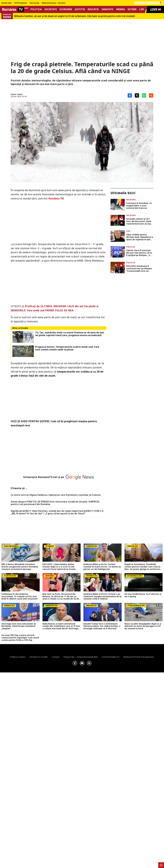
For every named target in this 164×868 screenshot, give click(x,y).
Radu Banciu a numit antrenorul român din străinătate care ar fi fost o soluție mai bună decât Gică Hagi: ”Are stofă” (61, 626)
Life (142, 9)
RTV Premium (21, 3)
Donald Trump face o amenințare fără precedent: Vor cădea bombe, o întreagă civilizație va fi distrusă (102, 626)
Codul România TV (111, 657)
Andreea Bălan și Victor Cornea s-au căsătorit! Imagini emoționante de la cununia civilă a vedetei (102, 596)
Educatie (93, 9)
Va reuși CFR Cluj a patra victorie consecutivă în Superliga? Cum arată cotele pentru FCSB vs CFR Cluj (20, 638)
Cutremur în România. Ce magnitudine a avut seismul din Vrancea (139, 206)
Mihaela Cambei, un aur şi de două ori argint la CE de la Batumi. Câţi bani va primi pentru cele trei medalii (75, 16)
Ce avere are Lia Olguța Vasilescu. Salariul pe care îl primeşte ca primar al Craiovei (56, 495)
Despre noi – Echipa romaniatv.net (81, 657)
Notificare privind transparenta (139, 657)
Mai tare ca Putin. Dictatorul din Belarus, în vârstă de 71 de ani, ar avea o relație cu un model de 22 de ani (61, 596)
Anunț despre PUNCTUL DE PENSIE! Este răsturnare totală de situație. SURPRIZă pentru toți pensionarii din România (55, 503)
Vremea (121, 9)
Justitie (80, 9)
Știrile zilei (6, 3)
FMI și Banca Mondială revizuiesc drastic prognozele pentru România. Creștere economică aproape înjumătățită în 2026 (20, 567)
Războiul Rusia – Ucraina (54, 3)
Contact (56, 657)
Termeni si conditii (39, 657)
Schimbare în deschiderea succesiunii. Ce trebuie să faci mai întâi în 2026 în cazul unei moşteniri (19, 596)
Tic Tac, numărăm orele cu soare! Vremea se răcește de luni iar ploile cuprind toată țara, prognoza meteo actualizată (70, 334)
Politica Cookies (18, 657)
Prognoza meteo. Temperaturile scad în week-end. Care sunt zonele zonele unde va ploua (67, 348)
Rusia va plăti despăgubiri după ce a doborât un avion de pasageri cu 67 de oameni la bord (143, 626)
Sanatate (107, 9)
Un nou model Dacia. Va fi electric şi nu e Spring (143, 595)
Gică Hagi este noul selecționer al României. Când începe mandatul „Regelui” (19, 626)
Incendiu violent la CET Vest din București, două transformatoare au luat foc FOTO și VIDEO (139, 221)
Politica (36, 9)
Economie (66, 9)
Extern (132, 9)
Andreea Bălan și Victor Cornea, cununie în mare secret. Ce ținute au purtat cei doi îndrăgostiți (102, 567)
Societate (51, 9)
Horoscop (34, 3)
